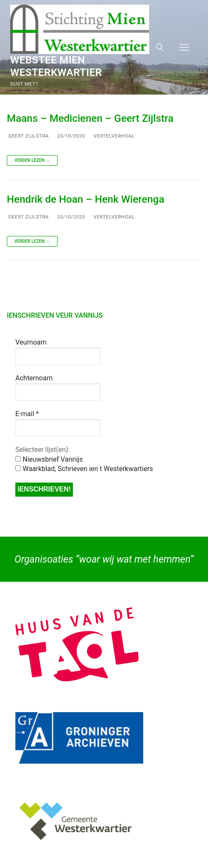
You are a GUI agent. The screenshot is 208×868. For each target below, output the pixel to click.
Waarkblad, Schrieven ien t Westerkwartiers (84, 469)
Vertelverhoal (113, 136)
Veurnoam (31, 342)
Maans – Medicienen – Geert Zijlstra (90, 118)
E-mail (27, 414)
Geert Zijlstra (28, 136)
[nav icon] (184, 47)
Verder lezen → (32, 160)
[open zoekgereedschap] (160, 47)
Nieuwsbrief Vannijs (49, 459)
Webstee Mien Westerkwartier (56, 66)
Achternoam (34, 378)
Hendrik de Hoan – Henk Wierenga (85, 199)
